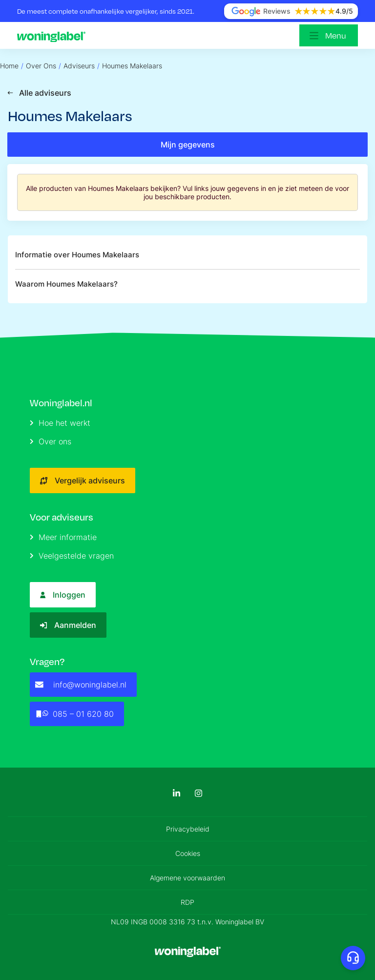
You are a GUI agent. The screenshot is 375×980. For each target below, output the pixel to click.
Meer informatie (63, 537)
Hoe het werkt (60, 423)
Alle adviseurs (39, 93)
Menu (336, 35)
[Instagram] (198, 793)
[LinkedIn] (177, 793)
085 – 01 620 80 (74, 714)
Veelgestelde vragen (72, 556)
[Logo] (54, 36)
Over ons (51, 441)
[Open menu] (329, 35)
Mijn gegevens (188, 145)
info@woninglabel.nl (81, 685)
